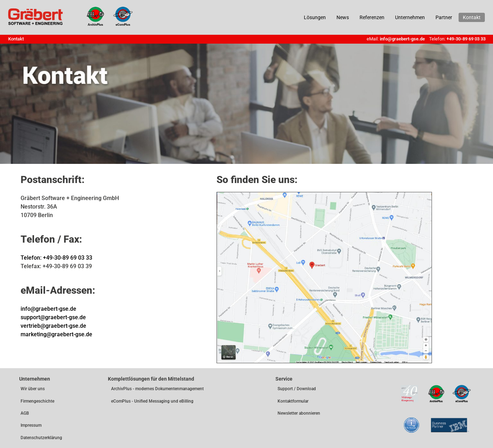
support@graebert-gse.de (53, 317)
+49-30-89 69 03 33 (466, 39)
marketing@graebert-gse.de (56, 334)
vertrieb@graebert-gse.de (53, 326)
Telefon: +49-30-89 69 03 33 (56, 258)
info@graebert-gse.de (402, 39)
